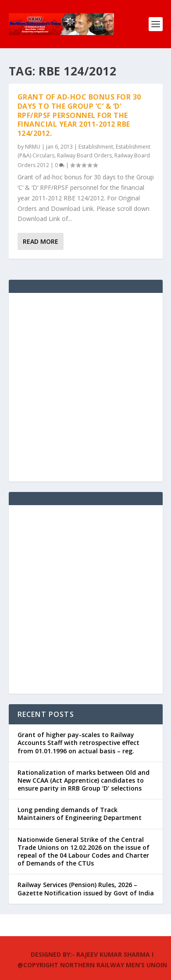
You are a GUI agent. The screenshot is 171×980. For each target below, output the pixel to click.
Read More (41, 241)
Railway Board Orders (84, 155)
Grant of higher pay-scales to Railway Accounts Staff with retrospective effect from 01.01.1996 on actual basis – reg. (78, 743)
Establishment (96, 147)
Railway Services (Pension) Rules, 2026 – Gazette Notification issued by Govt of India (86, 889)
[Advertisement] (85, 387)
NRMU (33, 147)
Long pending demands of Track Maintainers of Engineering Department (80, 814)
